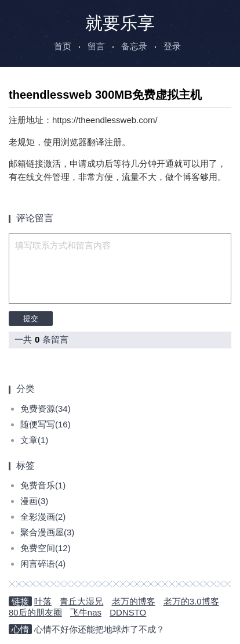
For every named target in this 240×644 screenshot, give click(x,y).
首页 (63, 46)
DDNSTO (128, 612)
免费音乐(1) (43, 485)
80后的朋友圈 (35, 612)
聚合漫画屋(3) (47, 532)
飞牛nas (86, 612)
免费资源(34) (46, 409)
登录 (172, 46)
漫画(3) (34, 501)
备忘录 (134, 46)
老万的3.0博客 (191, 601)
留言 (96, 46)
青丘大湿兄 (81, 601)
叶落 (43, 601)
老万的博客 (134, 601)
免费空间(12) (46, 548)
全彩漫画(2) (43, 517)
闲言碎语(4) (43, 564)
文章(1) (34, 440)
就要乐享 (120, 23)
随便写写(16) (46, 424)
